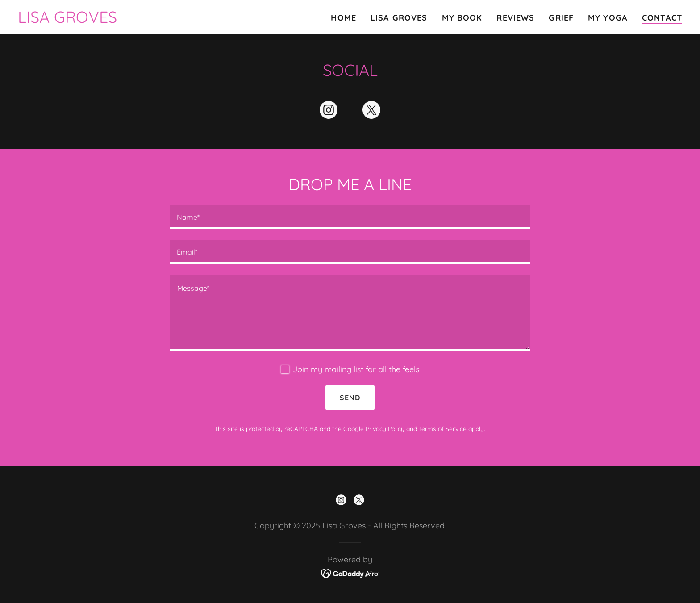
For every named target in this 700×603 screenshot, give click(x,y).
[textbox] (350, 217)
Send (350, 398)
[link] (67, 20)
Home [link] (344, 18)
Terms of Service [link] (443, 429)
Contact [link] (662, 18)
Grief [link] (561, 18)
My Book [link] (462, 18)
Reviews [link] (515, 18)
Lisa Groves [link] (399, 18)
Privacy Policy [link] (385, 429)
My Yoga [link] (608, 18)
